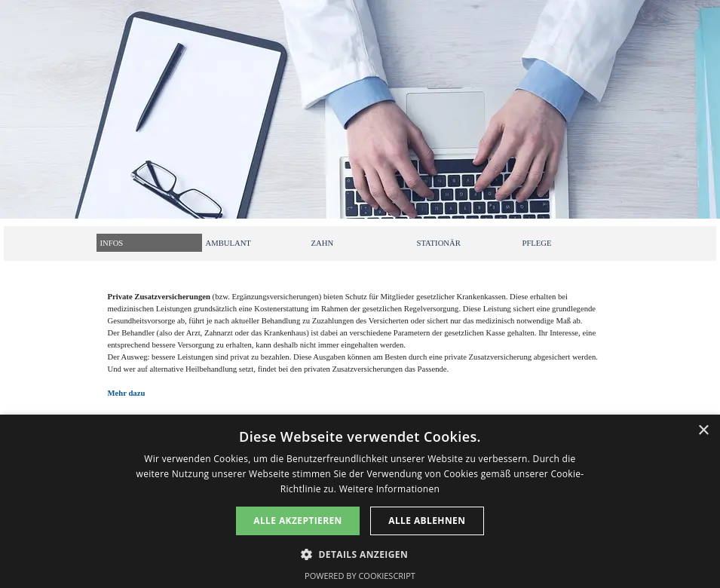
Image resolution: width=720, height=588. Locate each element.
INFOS (112, 243)
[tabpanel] (360, 353)
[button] (360, 553)
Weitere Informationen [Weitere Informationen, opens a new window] (390, 489)
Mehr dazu (127, 393)
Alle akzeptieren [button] (298, 521)
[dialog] (360, 501)
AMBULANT (228, 243)
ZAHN (323, 243)
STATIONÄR (439, 243)
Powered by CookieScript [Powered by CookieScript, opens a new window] (360, 576)
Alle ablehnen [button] (427, 521)
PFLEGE (537, 243)
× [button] (703, 431)
